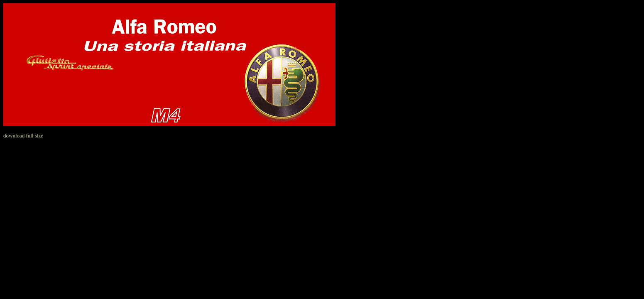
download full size (23, 136)
